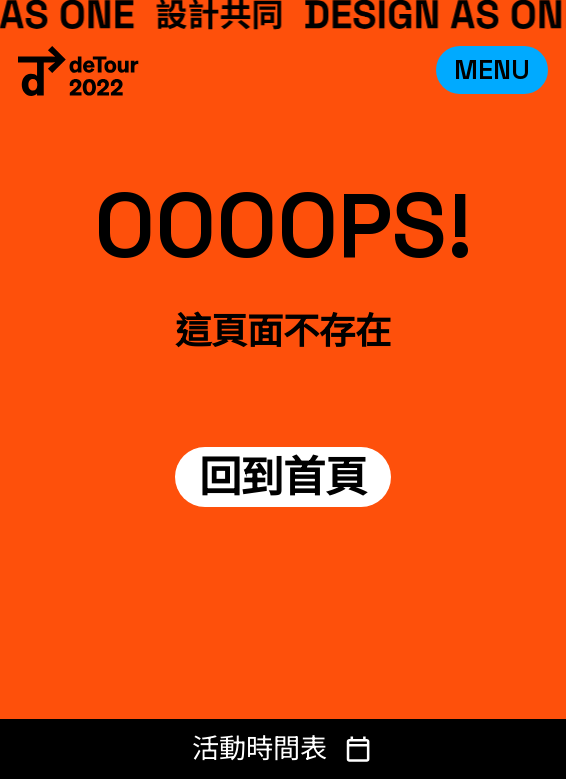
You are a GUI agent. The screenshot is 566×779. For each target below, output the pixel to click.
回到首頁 (283, 477)
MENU (492, 69)
